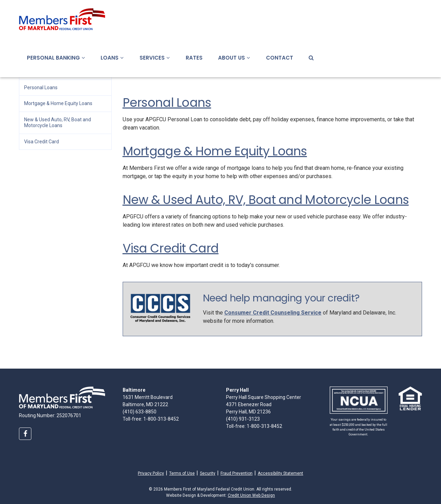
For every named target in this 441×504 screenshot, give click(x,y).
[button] (83, 58)
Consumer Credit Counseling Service (273, 313)
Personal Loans (167, 102)
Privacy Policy (151, 473)
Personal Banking (56, 58)
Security (208, 473)
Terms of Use (182, 473)
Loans (112, 58)
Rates (194, 58)
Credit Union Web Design (251, 495)
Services (155, 58)
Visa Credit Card (171, 248)
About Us (234, 58)
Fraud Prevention (237, 473)
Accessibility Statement (280, 473)
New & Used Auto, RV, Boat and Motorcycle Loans (266, 200)
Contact (280, 58)
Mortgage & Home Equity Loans (215, 151)
